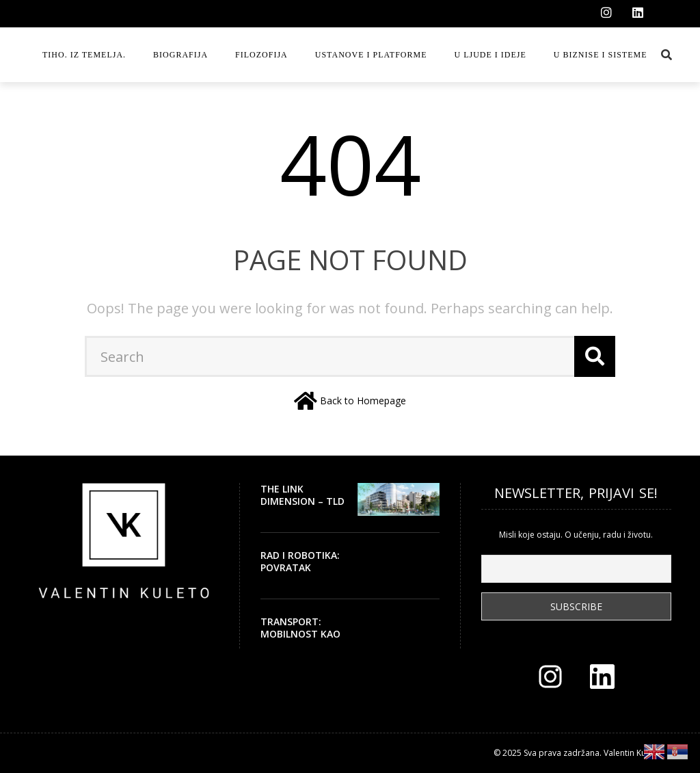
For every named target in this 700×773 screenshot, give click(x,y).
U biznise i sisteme (601, 55)
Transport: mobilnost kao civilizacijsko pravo (300, 640)
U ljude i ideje (490, 55)
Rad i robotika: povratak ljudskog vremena (300, 574)
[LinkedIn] (638, 13)
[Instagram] (606, 13)
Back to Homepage (363, 401)
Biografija (180, 55)
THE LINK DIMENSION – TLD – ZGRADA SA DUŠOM (302, 508)
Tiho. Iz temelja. (84, 55)
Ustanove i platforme (371, 55)
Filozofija (261, 55)
